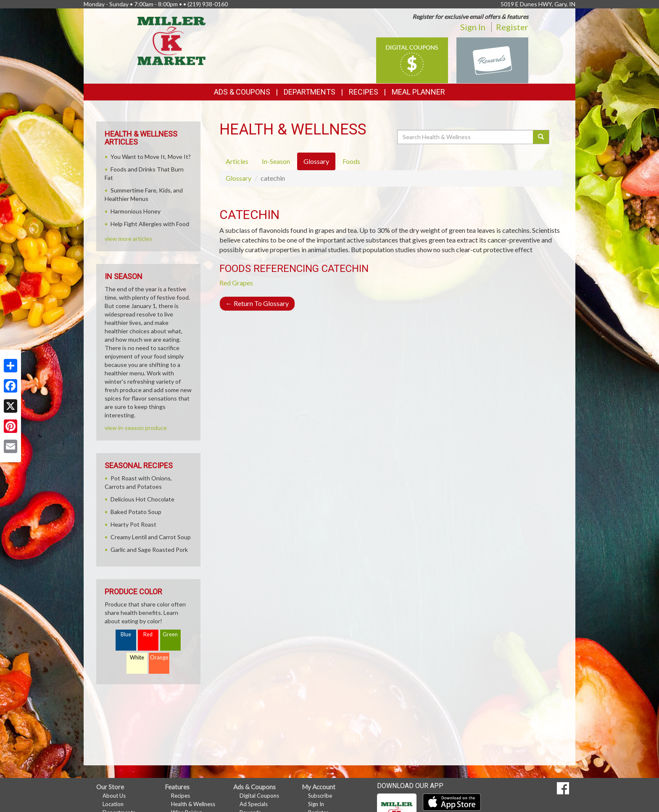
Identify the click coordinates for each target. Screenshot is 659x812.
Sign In (473, 27)
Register (512, 27)
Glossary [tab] (316, 161)
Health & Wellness (193, 804)
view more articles (128, 239)
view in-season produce (136, 428)
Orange (159, 658)
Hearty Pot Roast (133, 524)
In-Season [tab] (276, 161)
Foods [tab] (351, 161)
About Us (114, 796)
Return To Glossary (257, 303)
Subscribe (320, 796)
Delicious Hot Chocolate (142, 499)
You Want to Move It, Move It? (151, 157)
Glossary (239, 178)
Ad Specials (254, 804)
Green (170, 634)
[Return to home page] (172, 40)
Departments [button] (310, 92)
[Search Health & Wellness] (466, 137)
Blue (126, 634)
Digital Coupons (259, 796)
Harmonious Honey (136, 211)
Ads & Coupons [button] (242, 92)
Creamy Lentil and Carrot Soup (151, 537)
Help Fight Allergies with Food (150, 224)
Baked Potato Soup (136, 512)
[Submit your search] (541, 137)
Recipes (364, 92)
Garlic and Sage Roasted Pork (149, 550)
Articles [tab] (237, 161)
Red (148, 634)
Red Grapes (236, 283)
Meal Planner (418, 92)
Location (113, 804)
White (137, 658)
